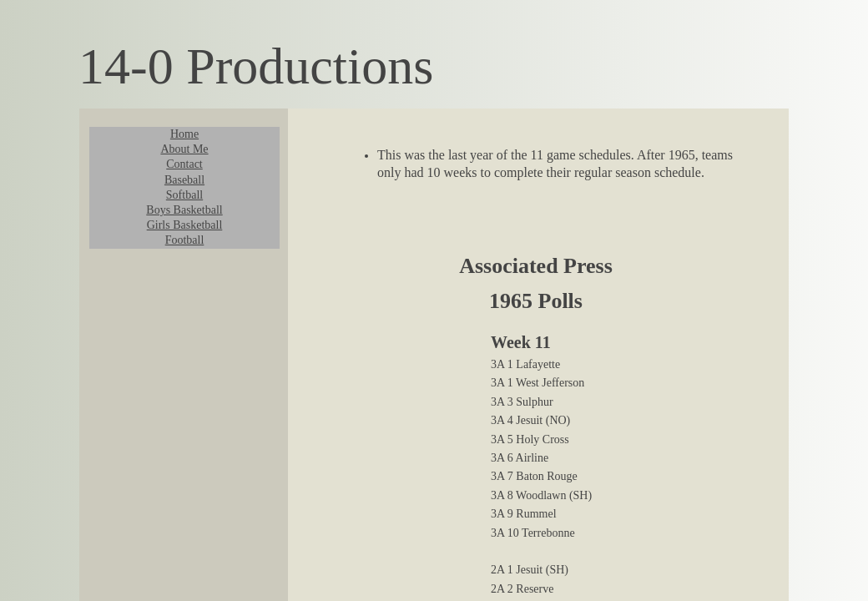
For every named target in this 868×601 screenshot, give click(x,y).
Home (184, 134)
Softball (184, 195)
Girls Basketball (185, 225)
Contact (184, 164)
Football (185, 240)
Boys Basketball (184, 210)
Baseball (184, 180)
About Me (184, 149)
